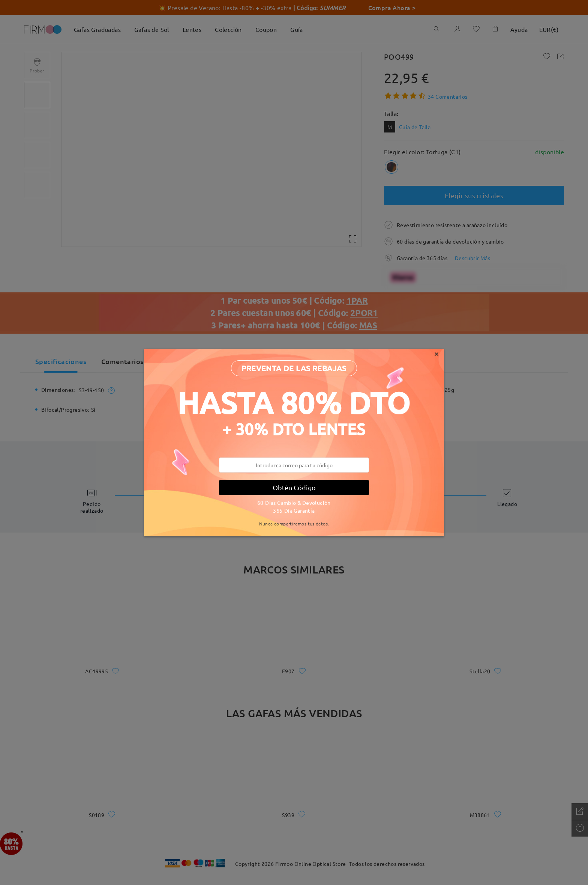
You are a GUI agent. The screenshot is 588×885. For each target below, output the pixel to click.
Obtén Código (294, 487)
